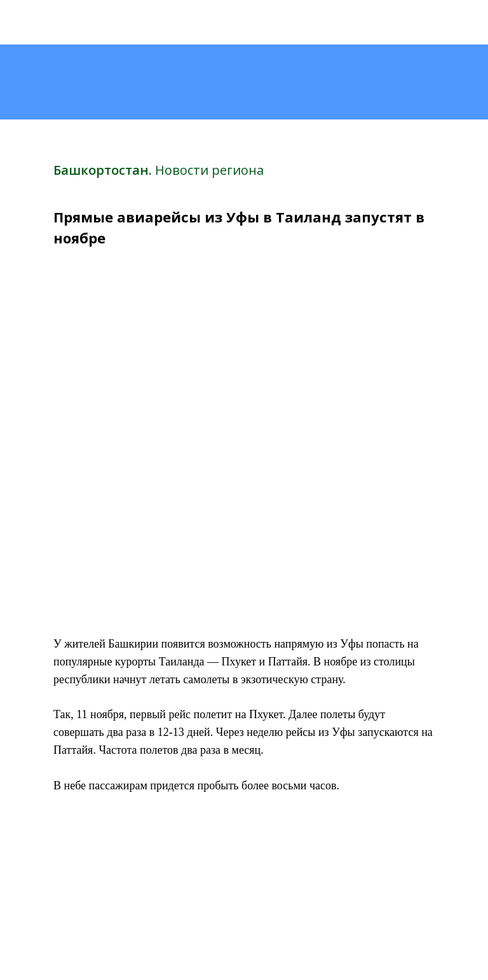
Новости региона (209, 170)
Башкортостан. (104, 170)
